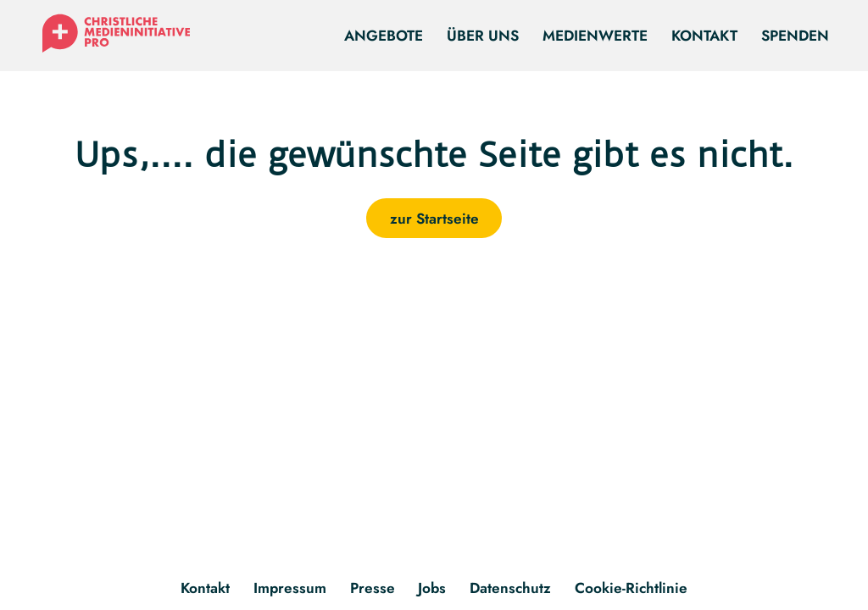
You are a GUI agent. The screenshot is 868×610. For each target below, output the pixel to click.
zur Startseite (434, 218)
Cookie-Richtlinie (631, 588)
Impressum (290, 588)
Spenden (795, 35)
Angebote (384, 35)
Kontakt (704, 35)
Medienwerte (595, 35)
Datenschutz (510, 588)
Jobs (432, 588)
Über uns (483, 35)
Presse (373, 588)
